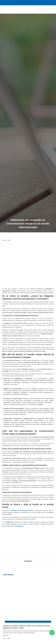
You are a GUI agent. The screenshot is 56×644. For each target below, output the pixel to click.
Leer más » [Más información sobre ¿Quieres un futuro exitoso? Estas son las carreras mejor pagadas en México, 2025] (6, 636)
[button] (28, 1)
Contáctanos (19, 526)
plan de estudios (28, 522)
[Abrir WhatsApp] (52, 632)
